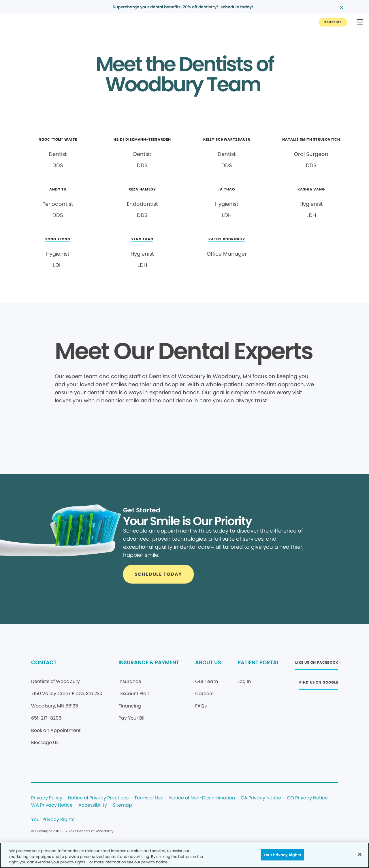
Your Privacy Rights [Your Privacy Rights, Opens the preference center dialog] (282, 855)
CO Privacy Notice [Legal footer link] (307, 798)
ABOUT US (208, 662)
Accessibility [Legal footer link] (93, 805)
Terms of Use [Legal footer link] (149, 798)
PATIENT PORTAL (258, 662)
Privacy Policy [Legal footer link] (47, 798)
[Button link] (333, 22)
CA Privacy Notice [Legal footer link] (261, 798)
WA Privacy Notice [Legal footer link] (52, 805)
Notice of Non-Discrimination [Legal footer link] (202, 798)
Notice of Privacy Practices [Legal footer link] (98, 798)
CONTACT (44, 662)
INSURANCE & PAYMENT (149, 662)
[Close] (360, 854)
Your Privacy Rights (53, 820)
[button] (360, 22)
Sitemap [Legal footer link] (122, 805)
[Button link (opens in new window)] (317, 664)
